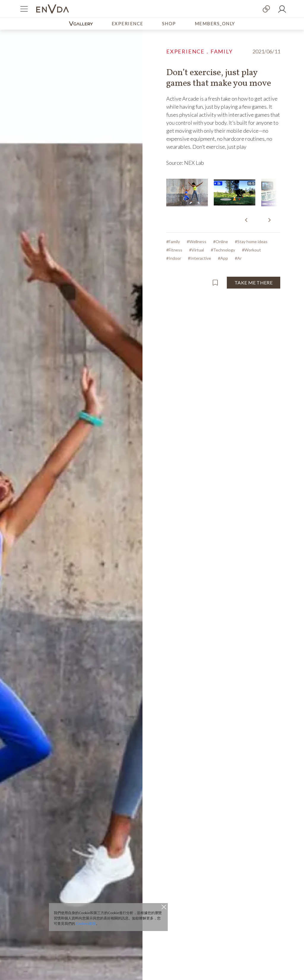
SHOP (169, 23)
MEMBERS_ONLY (215, 23)
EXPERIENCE (128, 23)
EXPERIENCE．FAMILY (199, 51)
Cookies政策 (86, 923)
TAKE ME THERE (254, 282)
